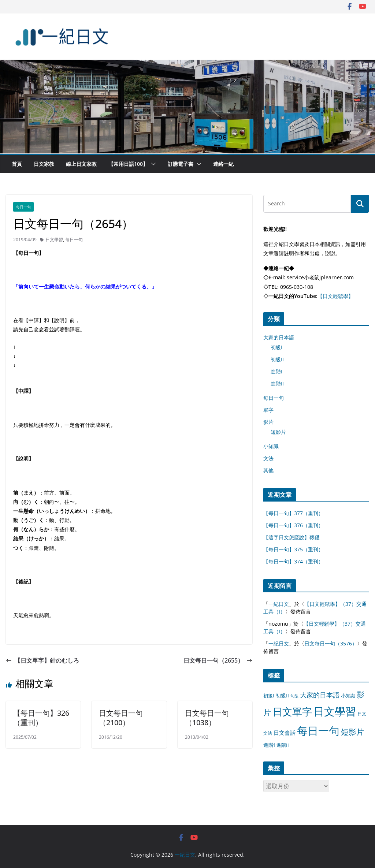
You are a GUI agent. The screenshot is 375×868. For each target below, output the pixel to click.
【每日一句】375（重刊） (293, 549)
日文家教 (44, 164)
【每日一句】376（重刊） (293, 525)
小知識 (271, 446)
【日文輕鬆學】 (335, 296)
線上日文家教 (81, 164)
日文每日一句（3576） (331, 643)
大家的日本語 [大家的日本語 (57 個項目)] (320, 695)
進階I (276, 371)
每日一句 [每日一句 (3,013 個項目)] (318, 731)
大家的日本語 (279, 337)
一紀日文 (279, 604)
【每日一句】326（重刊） (41, 718)
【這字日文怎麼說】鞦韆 (292, 537)
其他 (268, 470)
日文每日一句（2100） (121, 718)
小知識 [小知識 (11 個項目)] (348, 696)
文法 (268, 458)
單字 (268, 410)
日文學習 (54, 240)
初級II (277, 359)
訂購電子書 (181, 164)
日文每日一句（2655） (218, 660)
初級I (276, 347)
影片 (268, 422)
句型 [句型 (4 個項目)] (294, 696)
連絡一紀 (223, 164)
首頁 (17, 164)
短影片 (278, 432)
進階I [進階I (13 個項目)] (269, 745)
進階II (277, 383)
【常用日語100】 (128, 164)
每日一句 (23, 207)
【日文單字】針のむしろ (42, 660)
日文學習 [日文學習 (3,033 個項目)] (335, 711)
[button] (152, 164)
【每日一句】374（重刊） (293, 561)
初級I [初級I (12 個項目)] (269, 696)
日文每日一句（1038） (207, 718)
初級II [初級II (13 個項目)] (282, 695)
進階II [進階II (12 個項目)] (283, 745)
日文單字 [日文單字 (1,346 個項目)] (292, 711)
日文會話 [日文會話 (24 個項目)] (285, 733)
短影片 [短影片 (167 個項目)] (352, 732)
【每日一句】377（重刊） (293, 513)
